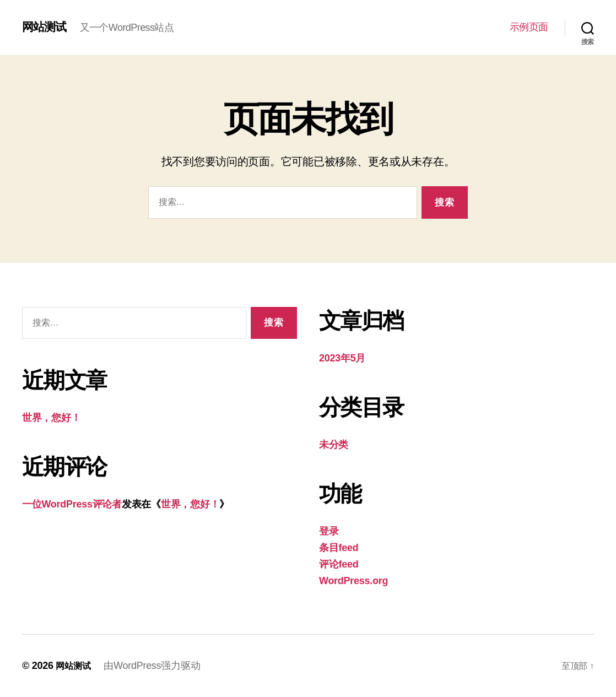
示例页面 (529, 27)
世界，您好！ (51, 418)
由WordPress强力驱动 (156, 666)
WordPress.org (353, 581)
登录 (329, 531)
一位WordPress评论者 (72, 504)
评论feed (339, 564)
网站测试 (47, 27)
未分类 (334, 445)
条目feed (339, 548)
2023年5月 (342, 358)
